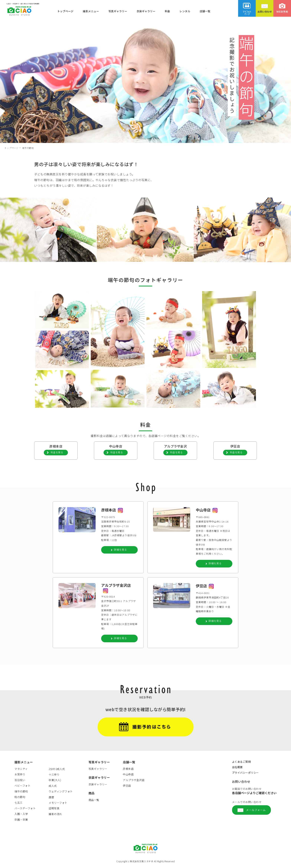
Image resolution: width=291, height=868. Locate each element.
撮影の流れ (55, 815)
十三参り (54, 775)
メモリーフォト (58, 803)
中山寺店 (128, 775)
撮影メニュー (91, 11)
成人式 (53, 787)
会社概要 (237, 768)
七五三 (19, 803)
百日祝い (20, 781)
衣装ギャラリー (146, 11)
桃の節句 (20, 798)
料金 (167, 11)
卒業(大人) (55, 781)
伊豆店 (127, 786)
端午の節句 (21, 792)
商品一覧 (94, 801)
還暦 (51, 798)
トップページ (65, 11)
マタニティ (21, 769)
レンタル (185, 11)
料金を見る (57, 452)
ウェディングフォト (61, 792)
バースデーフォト (25, 809)
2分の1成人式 (57, 770)
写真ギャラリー (118, 11)
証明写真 (54, 809)
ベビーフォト (22, 786)
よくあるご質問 (241, 762)
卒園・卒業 (21, 820)
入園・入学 (21, 815)
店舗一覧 (205, 11)
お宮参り (20, 775)
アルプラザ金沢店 (134, 781)
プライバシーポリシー (245, 773)
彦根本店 (128, 769)
